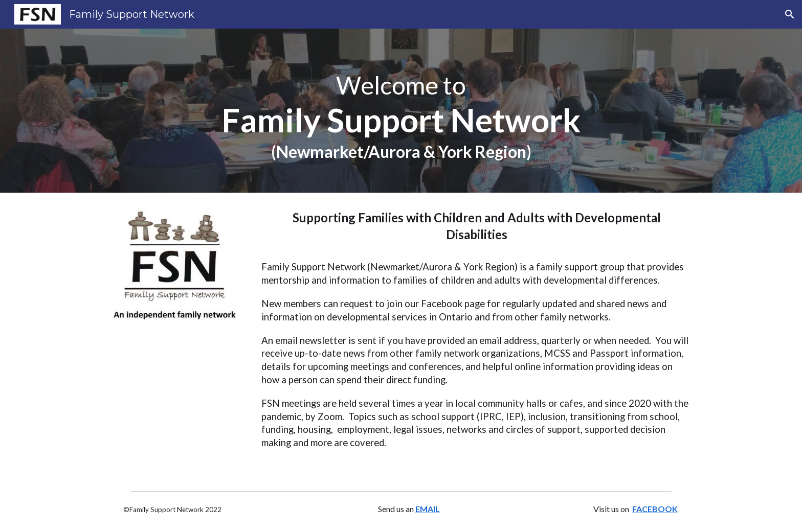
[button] (790, 14)
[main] (401, 111)
